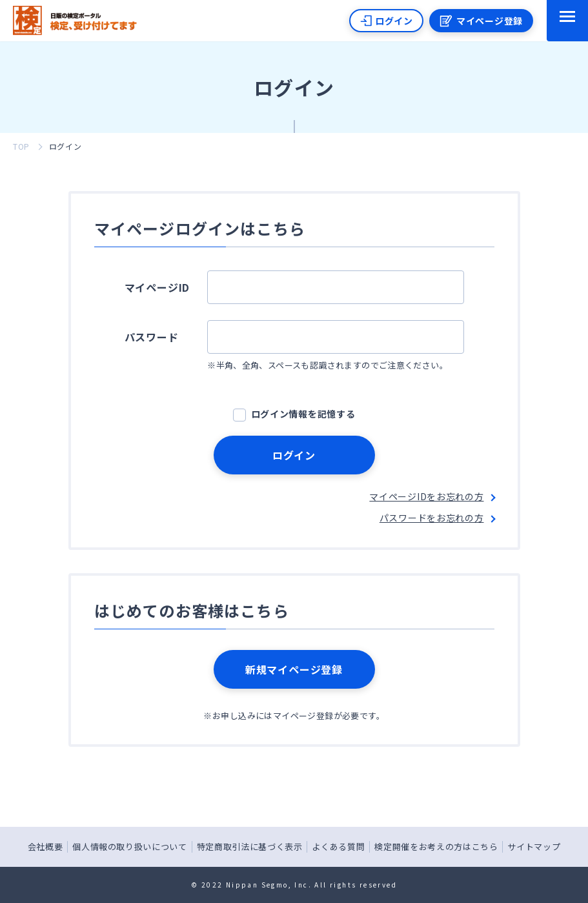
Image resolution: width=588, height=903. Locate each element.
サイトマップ (534, 847)
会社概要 (46, 847)
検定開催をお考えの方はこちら (436, 847)
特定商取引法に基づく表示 (250, 847)
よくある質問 (338, 847)
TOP (21, 146)
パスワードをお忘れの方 (432, 518)
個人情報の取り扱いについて (129, 847)
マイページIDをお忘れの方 (426, 496)
